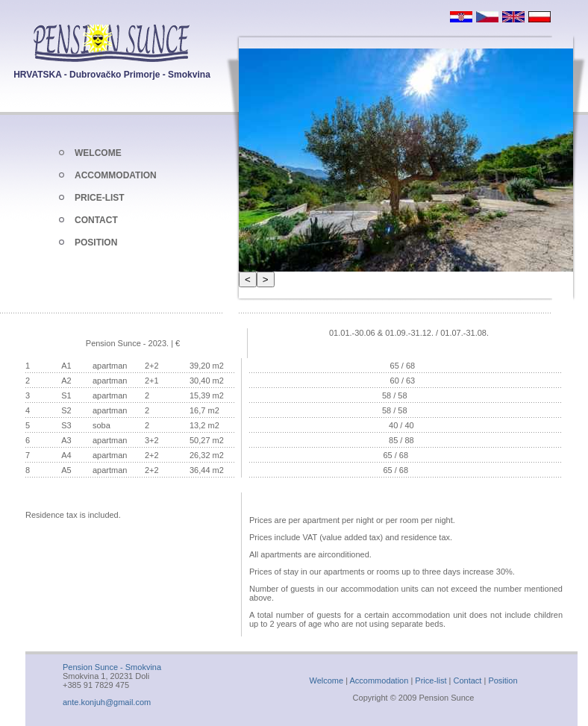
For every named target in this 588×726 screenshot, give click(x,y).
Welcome (326, 680)
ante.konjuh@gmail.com (107, 702)
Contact (468, 680)
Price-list (431, 680)
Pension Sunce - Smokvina (112, 667)
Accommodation (379, 680)
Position (503, 680)
